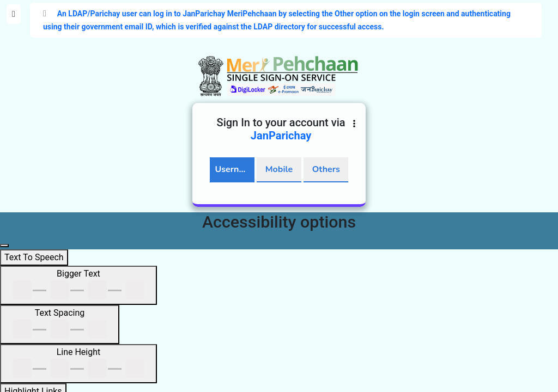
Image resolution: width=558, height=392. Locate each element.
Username (235, 169)
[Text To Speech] (34, 258)
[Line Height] (78, 364)
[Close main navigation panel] (4, 246)
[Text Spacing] (60, 324)
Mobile (279, 169)
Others (326, 169)
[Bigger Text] (78, 285)
